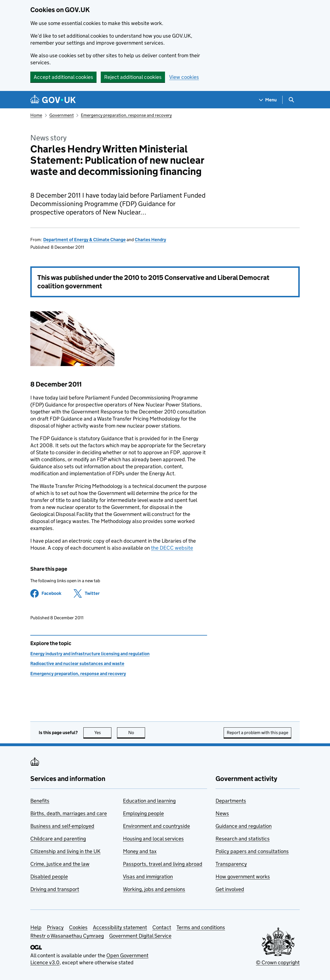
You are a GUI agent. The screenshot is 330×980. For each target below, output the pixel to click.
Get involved (230, 889)
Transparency (231, 864)
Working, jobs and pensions (154, 889)
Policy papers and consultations (252, 851)
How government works (243, 877)
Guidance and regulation (244, 826)
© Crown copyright (278, 962)
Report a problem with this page (257, 733)
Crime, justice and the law (60, 864)
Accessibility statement (120, 927)
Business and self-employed (62, 826)
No (137, 733)
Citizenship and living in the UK (65, 851)
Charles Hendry (150, 240)
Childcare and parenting (58, 839)
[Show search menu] (291, 100)
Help (36, 927)
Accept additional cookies (63, 77)
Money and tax (140, 851)
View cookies (184, 77)
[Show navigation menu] (268, 100)
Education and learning (149, 801)
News (222, 813)
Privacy (55, 927)
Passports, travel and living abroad (163, 864)
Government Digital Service (140, 936)
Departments (231, 801)
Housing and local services (153, 839)
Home (36, 115)
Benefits (40, 801)
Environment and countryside (156, 826)
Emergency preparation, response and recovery (126, 115)
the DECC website (172, 548)
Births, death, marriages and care (69, 813)
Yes (103, 733)
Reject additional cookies (133, 77)
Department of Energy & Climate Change (84, 240)
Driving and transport (55, 889)
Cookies (78, 927)
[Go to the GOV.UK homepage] (53, 100)
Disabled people (49, 877)
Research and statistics (243, 839)
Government (62, 115)
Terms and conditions (201, 927)
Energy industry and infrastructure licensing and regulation (90, 654)
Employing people (143, 813)
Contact (162, 927)
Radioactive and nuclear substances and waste (77, 663)
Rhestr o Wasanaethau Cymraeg (67, 936)
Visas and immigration (148, 877)
